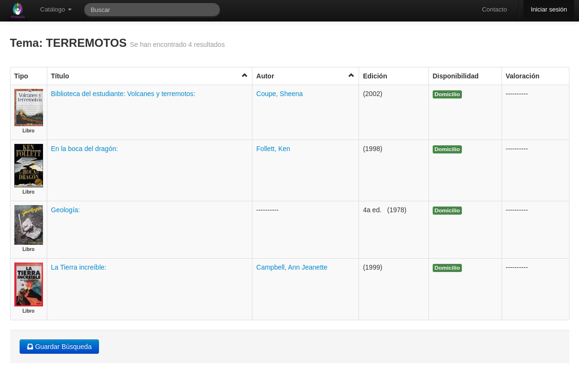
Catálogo (56, 9)
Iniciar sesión (549, 9)
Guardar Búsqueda (59, 347)
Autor (306, 76)
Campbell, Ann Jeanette (292, 267)
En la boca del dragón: (85, 149)
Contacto (494, 9)
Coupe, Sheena (279, 94)
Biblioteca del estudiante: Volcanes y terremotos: (123, 94)
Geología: (66, 210)
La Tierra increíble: (79, 267)
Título (150, 76)
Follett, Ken (273, 149)
